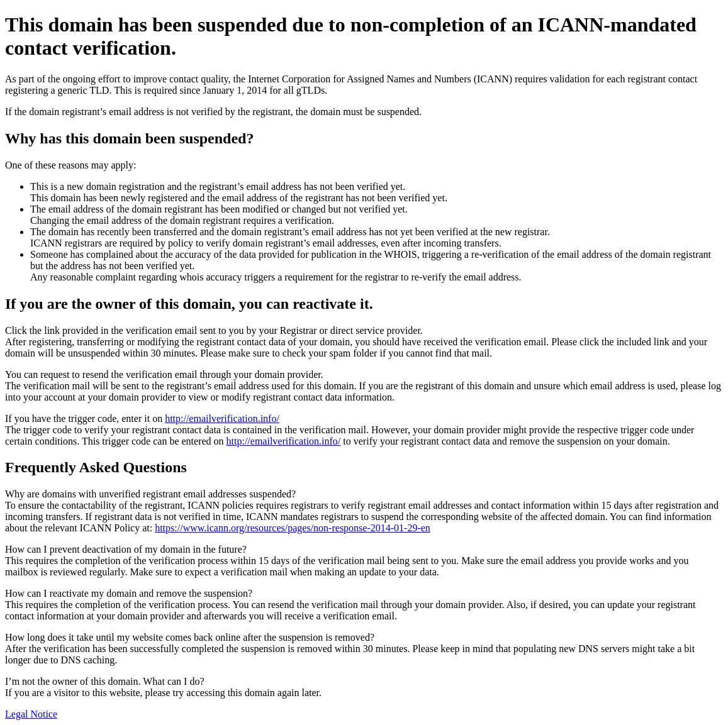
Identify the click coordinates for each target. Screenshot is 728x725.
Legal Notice (31, 714)
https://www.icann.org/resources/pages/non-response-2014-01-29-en (293, 528)
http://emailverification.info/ (222, 418)
